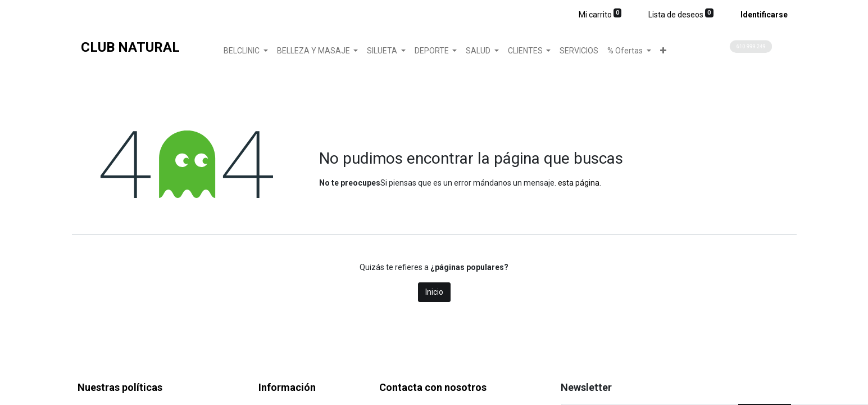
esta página (579, 183)
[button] (663, 51)
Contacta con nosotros (433, 387)
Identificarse (764, 15)
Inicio (434, 292)
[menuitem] (579, 51)
